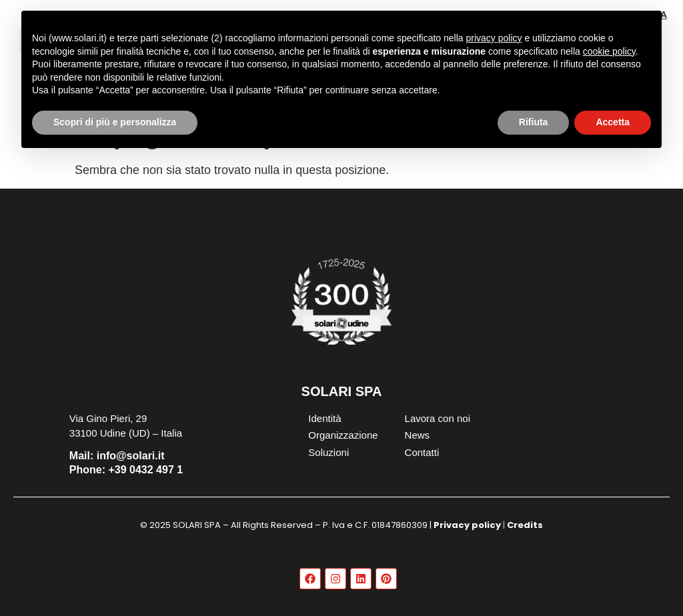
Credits (525, 525)
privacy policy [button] (494, 38)
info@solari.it (117, 456)
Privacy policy (467, 525)
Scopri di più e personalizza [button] (115, 122)
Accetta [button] (613, 122)
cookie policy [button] (609, 51)
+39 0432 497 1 (126, 470)
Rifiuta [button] (534, 122)
